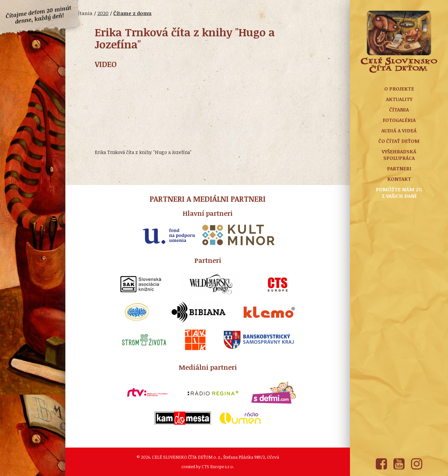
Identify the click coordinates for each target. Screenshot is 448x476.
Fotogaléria (399, 120)
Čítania (399, 110)
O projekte (399, 89)
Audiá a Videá (399, 130)
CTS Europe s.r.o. (218, 467)
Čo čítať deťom (399, 141)
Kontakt (399, 179)
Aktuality (399, 99)
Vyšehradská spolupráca (399, 155)
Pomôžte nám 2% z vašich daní (399, 193)
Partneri (399, 168)
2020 (103, 13)
